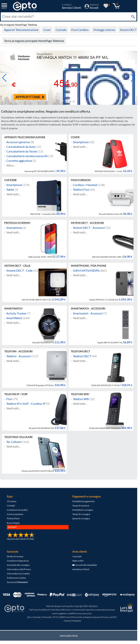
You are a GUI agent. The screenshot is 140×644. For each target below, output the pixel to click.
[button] (133, 78)
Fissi (9, 399)
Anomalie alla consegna (18, 565)
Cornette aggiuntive (19, 161)
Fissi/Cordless (80, 30)
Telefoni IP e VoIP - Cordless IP (26, 404)
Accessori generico (18, 142)
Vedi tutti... (80, 147)
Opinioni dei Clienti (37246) (20, 539)
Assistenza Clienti (81, 569)
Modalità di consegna (83, 510)
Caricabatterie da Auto (21, 147)
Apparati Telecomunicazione (21, 30)
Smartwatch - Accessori (88, 309)
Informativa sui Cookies (18, 574)
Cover (47, 30)
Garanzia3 (17, 582)
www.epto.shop (69, 636)
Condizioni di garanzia (18, 561)
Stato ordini (78, 561)
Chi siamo (12, 501)
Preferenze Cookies (16, 578)
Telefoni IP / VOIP (16, 394)
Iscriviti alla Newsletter (85, 565)
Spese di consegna (81, 518)
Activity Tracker (16, 313)
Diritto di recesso (15, 556)
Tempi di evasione (81, 506)
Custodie (61, 30)
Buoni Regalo (13, 523)
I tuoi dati (77, 556)
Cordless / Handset (85, 185)
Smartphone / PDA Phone (89, 266)
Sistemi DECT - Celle (17, 266)
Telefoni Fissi (81, 190)
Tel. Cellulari (14, 442)
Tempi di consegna (81, 514)
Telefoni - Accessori (18, 351)
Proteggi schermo (104, 30)
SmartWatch (13, 309)
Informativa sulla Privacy (19, 569)
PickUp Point (13, 518)
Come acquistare (15, 514)
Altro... (11, 165)
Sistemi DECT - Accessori (87, 223)
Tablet (10, 190)
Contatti (11, 506)
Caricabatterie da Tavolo (22, 151)
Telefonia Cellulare (18, 437)
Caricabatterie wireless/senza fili (27, 156)
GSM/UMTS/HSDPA (86, 271)
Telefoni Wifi (80, 394)
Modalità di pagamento (83, 501)
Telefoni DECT (80, 351)
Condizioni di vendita (17, 510)
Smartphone (81, 142)
